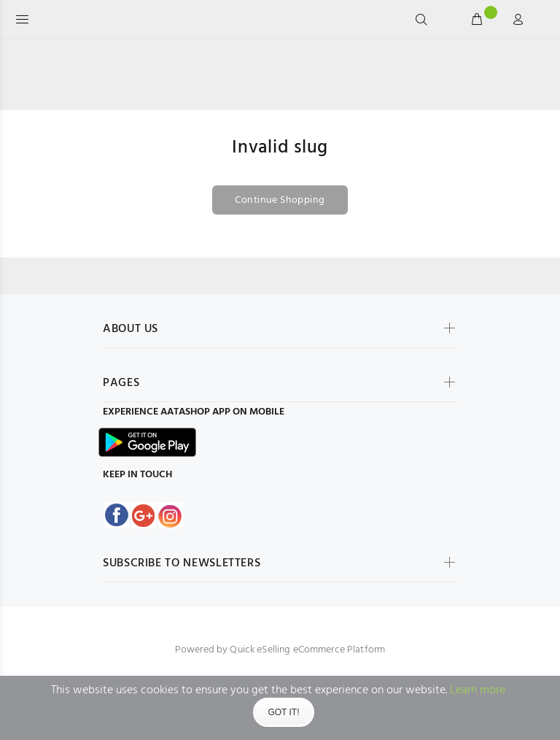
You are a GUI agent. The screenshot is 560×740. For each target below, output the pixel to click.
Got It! (283, 712)
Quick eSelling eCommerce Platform (307, 650)
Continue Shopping (280, 200)
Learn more (478, 690)
